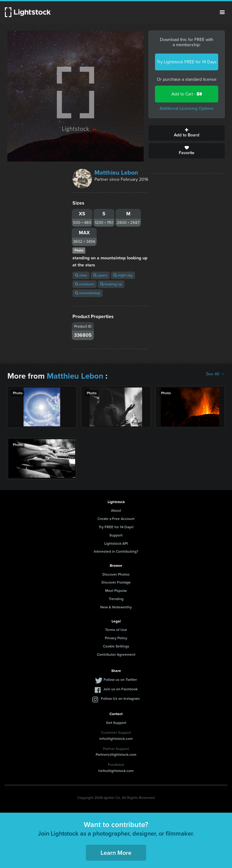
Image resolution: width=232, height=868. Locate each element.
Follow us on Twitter (120, 680)
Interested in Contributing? (116, 551)
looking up (111, 284)
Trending (116, 599)
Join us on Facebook (120, 689)
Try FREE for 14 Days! (116, 527)
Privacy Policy (116, 638)
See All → (215, 374)
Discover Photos (116, 574)
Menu (222, 12)
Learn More (116, 853)
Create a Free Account (116, 519)
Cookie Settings (116, 646)
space (100, 275)
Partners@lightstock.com (116, 755)
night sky (123, 275)
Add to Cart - (187, 94)
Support (116, 535)
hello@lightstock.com (116, 771)
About (116, 510)
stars (81, 275)
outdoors (85, 284)
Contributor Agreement (116, 655)
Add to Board (187, 133)
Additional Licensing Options (187, 108)
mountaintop (88, 293)
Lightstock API (116, 543)
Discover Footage (116, 582)
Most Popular (116, 591)
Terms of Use (116, 630)
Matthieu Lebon (116, 172)
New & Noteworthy (116, 607)
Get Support (116, 723)
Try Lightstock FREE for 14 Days (187, 62)
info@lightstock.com (116, 739)
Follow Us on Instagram (120, 699)
